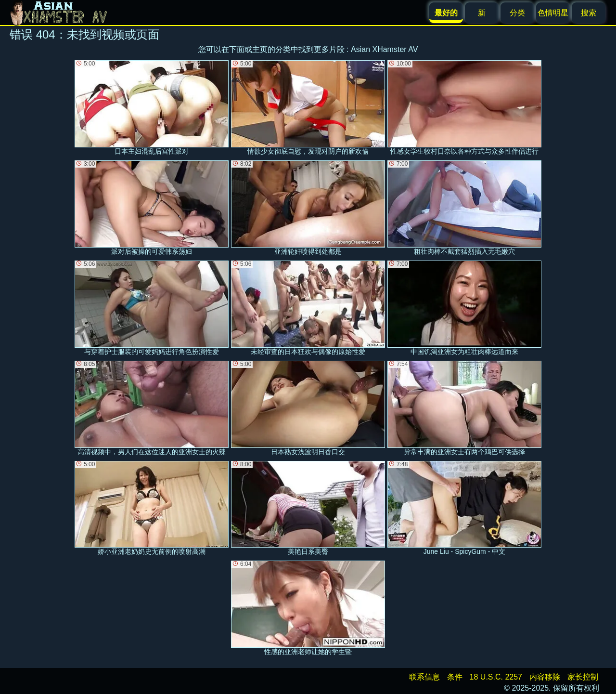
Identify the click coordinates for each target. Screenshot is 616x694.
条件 (455, 677)
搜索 (589, 13)
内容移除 (545, 677)
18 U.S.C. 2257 (496, 677)
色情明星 (553, 13)
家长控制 (583, 677)
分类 (517, 13)
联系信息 (424, 677)
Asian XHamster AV (384, 49)
